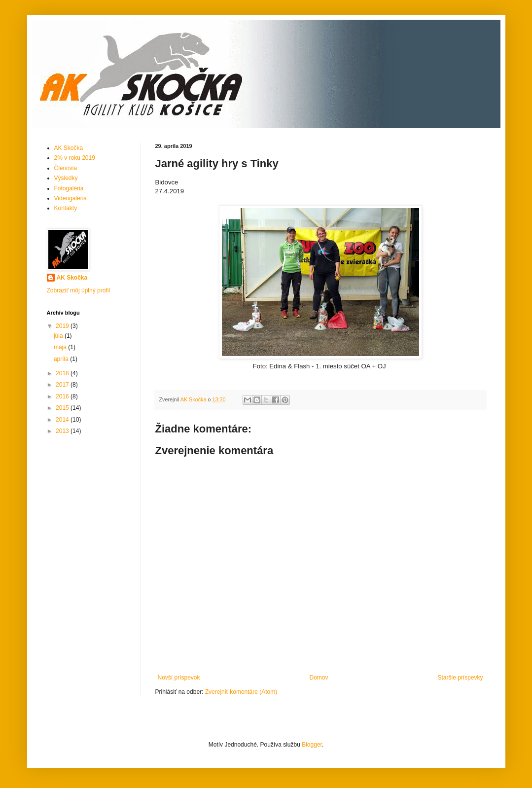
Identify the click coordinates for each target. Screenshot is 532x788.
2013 (63, 431)
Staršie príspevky (460, 678)
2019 (63, 326)
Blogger (312, 745)
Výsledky (66, 178)
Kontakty (66, 208)
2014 (63, 420)
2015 (63, 408)
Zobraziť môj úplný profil (79, 290)
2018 (63, 373)
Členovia (66, 168)
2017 (63, 385)
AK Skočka (69, 148)
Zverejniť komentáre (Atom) (241, 692)
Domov (319, 678)
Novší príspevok (179, 678)
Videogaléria (71, 198)
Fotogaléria (69, 188)
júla (59, 336)
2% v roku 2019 (75, 158)
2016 (63, 396)
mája (61, 347)
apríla (62, 359)
